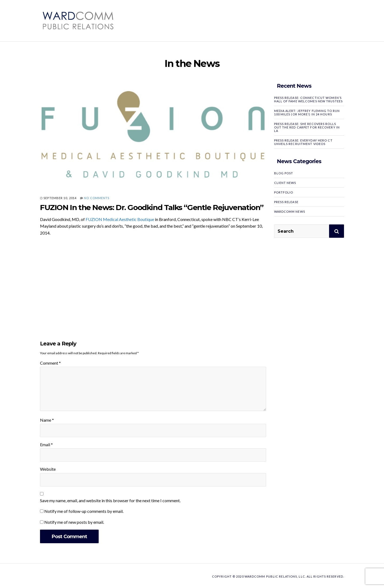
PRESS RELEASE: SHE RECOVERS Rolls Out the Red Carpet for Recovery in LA (307, 127)
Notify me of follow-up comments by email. (84, 511)
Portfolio (284, 192)
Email (46, 444)
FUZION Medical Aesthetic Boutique (120, 219)
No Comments (97, 198)
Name (47, 420)
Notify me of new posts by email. (74, 522)
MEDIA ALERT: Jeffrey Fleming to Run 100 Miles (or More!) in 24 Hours (307, 112)
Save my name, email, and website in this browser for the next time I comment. (110, 500)
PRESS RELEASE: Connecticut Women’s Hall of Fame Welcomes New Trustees (308, 99)
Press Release (286, 202)
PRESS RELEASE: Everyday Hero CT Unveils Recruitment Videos (303, 142)
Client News (285, 183)
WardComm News (290, 212)
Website (48, 469)
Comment (50, 363)
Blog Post (284, 173)
